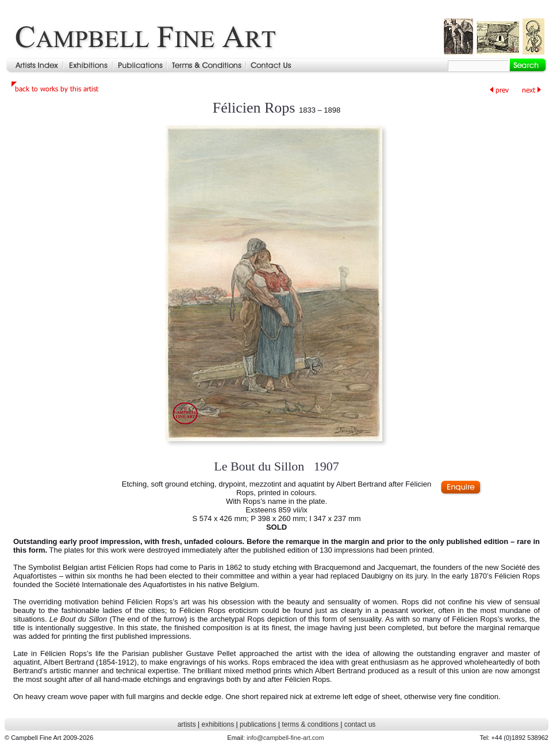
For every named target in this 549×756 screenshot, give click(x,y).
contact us (360, 724)
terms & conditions (310, 724)
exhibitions (218, 724)
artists (187, 724)
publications (258, 724)
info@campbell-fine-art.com (285, 738)
